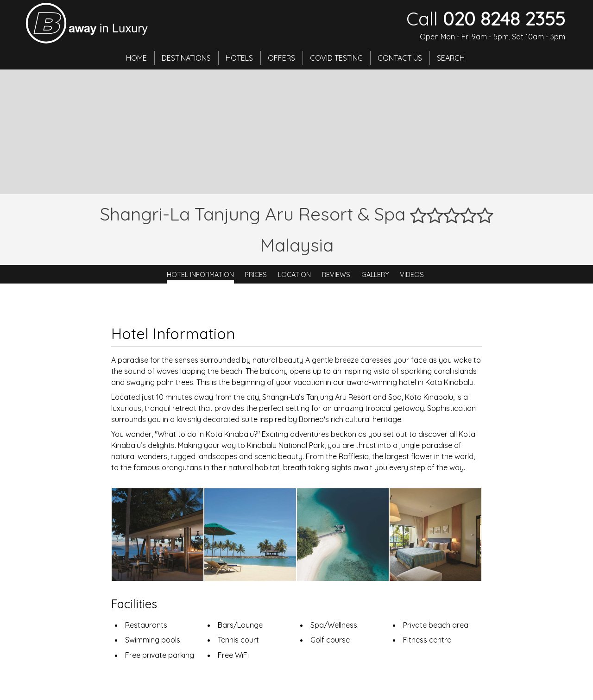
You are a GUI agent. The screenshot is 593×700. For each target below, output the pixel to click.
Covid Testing (336, 58)
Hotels (239, 58)
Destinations (186, 58)
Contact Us (400, 58)
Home (136, 58)
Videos (412, 274)
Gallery (375, 274)
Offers (281, 58)
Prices (256, 274)
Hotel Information (200, 274)
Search (451, 58)
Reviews (336, 274)
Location (294, 274)
